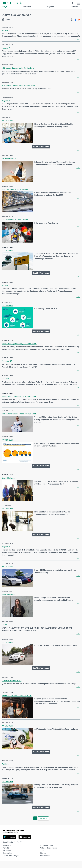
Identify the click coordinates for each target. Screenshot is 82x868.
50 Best (4, 625)
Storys (4, 7)
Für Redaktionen (46, 845)
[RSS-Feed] (79, 20)
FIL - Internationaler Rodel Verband (15, 189)
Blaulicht (27, 7)
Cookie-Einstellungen (11, 856)
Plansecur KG (7, 361)
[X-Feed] (72, 20)
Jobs (42, 850)
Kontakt (6, 848)
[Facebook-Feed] (76, 20)
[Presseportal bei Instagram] (20, 842)
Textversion (7, 850)
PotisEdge (5, 764)
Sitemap (43, 853)
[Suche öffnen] (72, 3)
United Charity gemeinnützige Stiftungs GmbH (19, 344)
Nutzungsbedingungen (49, 848)
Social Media (45, 856)
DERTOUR (6, 379)
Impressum (7, 845)
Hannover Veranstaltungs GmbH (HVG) (17, 695)
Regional (51, 7)
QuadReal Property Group (12, 680)
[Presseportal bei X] (17, 842)
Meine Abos (76, 7)
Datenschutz (8, 853)
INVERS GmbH (7, 121)
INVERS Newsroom (41, 146)
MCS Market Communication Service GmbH (18, 68)
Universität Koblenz (9, 159)
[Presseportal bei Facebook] (14, 842)
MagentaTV (6, 30)
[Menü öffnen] (78, 3)
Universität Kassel (8, 478)
